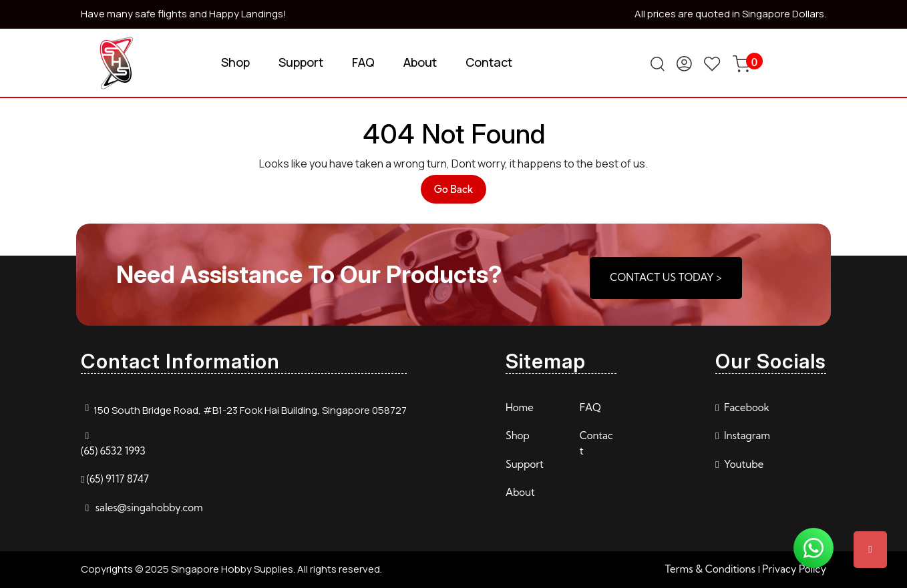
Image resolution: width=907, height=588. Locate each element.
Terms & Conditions (710, 569)
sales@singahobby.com (149, 508)
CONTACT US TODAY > (666, 277)
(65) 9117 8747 (117, 479)
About (420, 62)
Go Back (461, 193)
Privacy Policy (794, 569)
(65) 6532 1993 (113, 451)
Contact (489, 62)
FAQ (363, 62)
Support (301, 62)
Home (520, 407)
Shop (235, 62)
